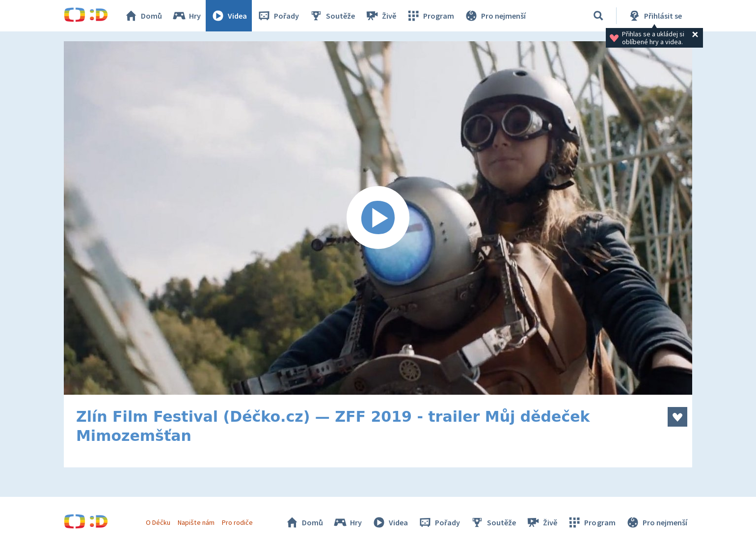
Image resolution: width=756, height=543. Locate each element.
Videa (229, 16)
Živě (380, 16)
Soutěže (332, 16)
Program (430, 16)
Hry (186, 16)
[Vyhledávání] (598, 16)
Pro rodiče (237, 522)
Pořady (278, 16)
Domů (143, 16)
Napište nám (196, 522)
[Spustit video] (378, 218)
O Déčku (158, 522)
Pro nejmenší (495, 16)
